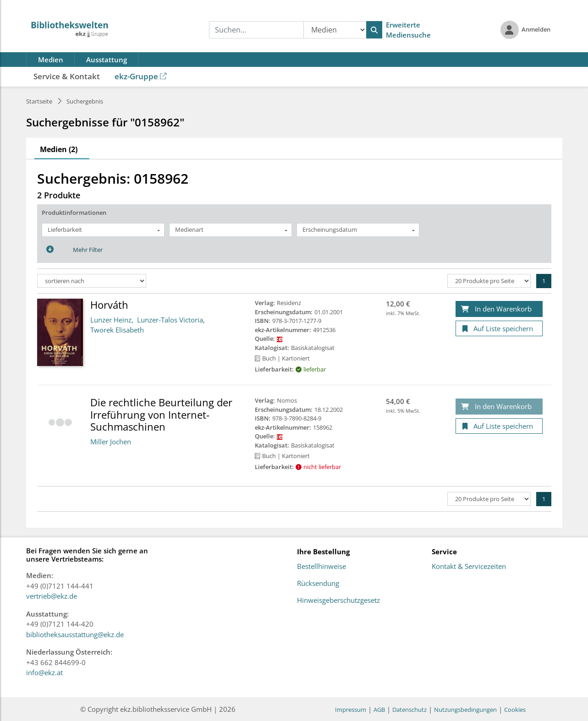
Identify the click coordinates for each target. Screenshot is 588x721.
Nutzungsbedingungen (465, 710)
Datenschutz (409, 710)
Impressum (351, 710)
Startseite (39, 101)
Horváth (109, 305)
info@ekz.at (44, 672)
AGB (379, 710)
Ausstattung (107, 60)
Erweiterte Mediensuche (408, 30)
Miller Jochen (111, 442)
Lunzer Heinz (111, 320)
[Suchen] (374, 30)
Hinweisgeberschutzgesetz (338, 601)
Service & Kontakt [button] (67, 76)
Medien (51, 60)
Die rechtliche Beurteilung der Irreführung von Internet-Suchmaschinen (161, 414)
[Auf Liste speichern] (499, 329)
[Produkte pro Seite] (489, 281)
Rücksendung (318, 584)
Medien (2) (59, 149)
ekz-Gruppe (140, 76)
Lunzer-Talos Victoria (170, 320)
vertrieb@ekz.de (52, 596)
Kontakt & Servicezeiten (469, 567)
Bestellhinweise (321, 567)
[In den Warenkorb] (499, 309)
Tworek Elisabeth (117, 330)
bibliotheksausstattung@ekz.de (75, 634)
